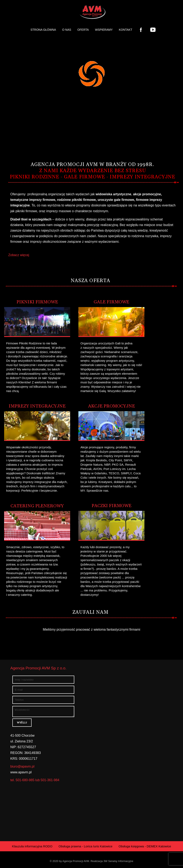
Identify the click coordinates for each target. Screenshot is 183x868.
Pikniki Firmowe (37, 302)
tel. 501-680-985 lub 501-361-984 (35, 781)
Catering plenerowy (37, 506)
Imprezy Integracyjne (37, 406)
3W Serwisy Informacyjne (118, 862)
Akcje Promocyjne (112, 406)
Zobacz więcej (19, 255)
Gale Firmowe (111, 302)
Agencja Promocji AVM (76, 862)
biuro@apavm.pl (22, 768)
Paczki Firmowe (112, 506)
